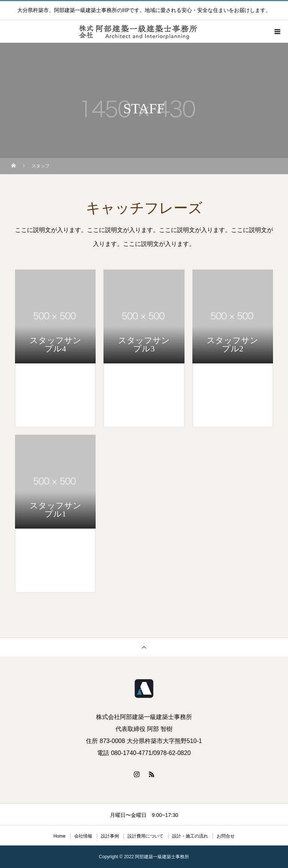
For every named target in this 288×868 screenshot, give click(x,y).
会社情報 (83, 836)
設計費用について (145, 836)
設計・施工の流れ (190, 836)
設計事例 (110, 836)
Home (59, 836)
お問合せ (226, 836)
